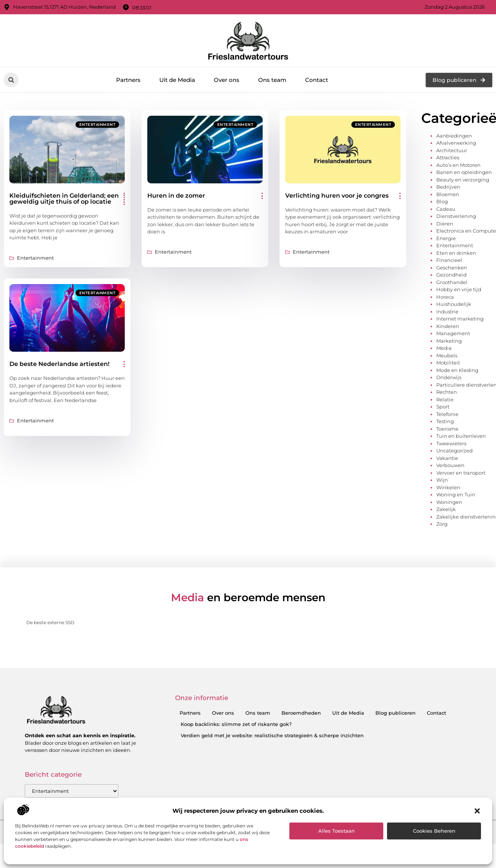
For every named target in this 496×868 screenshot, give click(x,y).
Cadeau (446, 240)
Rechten (447, 424)
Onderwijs (449, 409)
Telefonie (447, 446)
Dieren (445, 255)
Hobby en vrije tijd (459, 321)
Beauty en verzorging (463, 211)
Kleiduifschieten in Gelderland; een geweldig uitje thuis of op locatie (64, 230)
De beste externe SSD (50, 654)
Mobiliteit (448, 395)
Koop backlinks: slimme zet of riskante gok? (236, 756)
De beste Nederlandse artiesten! (59, 396)
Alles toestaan (336, 831)
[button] (477, 811)
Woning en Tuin (456, 526)
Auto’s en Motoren (458, 197)
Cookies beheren (434, 831)
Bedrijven (448, 219)
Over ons (227, 80)
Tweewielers (451, 475)
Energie (446, 270)
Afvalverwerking (456, 175)
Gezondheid (451, 307)
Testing (445, 453)
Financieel (449, 292)
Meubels (447, 387)
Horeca (445, 328)
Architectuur (452, 182)
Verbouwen (450, 497)
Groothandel (452, 314)
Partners (128, 80)
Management (453, 365)
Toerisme (447, 460)
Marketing (449, 372)
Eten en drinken (456, 284)
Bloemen (448, 226)
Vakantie (447, 490)
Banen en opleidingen (464, 204)
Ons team (272, 80)
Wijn (442, 512)
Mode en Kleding (457, 402)
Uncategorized (454, 482)
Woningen (449, 534)
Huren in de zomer (176, 227)
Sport (443, 439)
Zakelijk (446, 541)
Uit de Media (177, 80)
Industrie (447, 343)
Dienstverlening (456, 248)
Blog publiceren (395, 745)
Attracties (448, 189)
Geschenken (452, 299)
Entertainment (98, 156)
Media (444, 380)
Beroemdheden (301, 745)
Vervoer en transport (461, 504)
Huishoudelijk (454, 336)
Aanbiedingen (454, 167)
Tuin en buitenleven (461, 468)
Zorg (442, 556)
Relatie (445, 431)
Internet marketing (460, 351)
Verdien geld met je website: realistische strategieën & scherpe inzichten (272, 767)
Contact (317, 80)
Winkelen (448, 519)
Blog (442, 233)
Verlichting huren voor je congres (337, 227)
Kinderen (448, 358)
